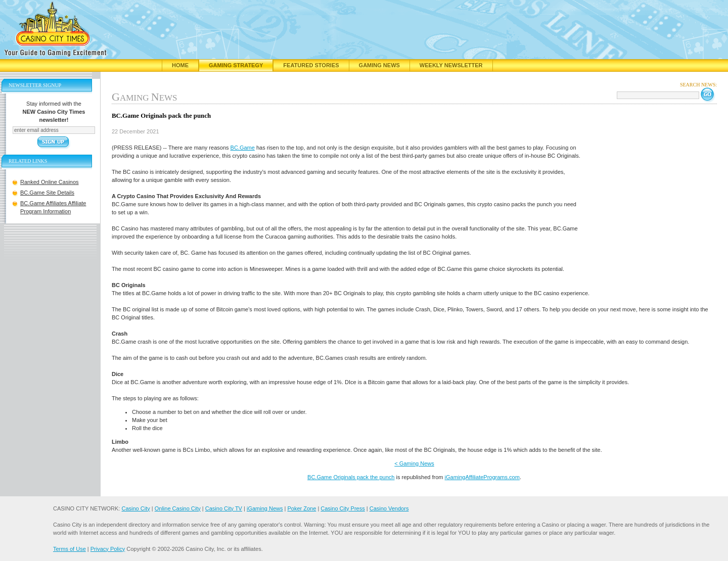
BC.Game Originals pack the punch (351, 477)
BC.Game (243, 148)
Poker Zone (302, 508)
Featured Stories (311, 65)
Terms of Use (70, 549)
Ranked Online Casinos (50, 182)
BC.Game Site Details (47, 193)
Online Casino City (178, 508)
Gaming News (379, 65)
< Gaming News (414, 463)
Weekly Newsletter (451, 65)
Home (180, 65)
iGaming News (265, 508)
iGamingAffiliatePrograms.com (482, 477)
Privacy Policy (108, 549)
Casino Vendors (389, 508)
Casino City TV (224, 508)
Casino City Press (343, 508)
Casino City (135, 508)
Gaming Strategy (236, 65)
